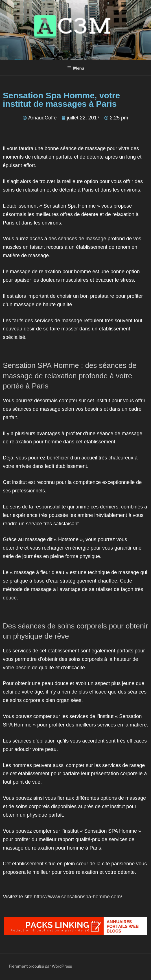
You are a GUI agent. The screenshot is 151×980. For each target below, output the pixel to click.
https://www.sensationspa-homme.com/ (78, 897)
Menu (75, 68)
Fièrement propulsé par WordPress (41, 966)
